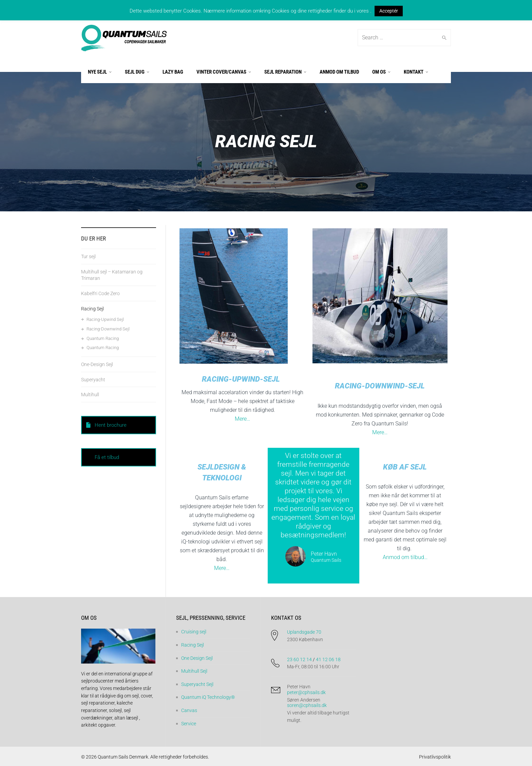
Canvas (189, 710)
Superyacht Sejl (197, 684)
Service (189, 724)
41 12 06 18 (328, 659)
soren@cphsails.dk (307, 705)
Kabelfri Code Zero (100, 293)
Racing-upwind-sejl (241, 379)
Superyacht (93, 380)
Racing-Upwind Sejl (105, 319)
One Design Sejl (197, 658)
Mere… (242, 419)
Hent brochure (106, 425)
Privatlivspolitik (435, 757)
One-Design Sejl (97, 364)
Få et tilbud (107, 457)
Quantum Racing (103, 338)
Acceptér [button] (389, 11)
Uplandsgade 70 (304, 632)
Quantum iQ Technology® (208, 697)
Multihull (90, 395)
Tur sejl (88, 256)
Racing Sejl (92, 309)
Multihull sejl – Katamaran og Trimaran (112, 275)
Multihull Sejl (194, 671)
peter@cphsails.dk (306, 692)
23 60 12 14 (299, 659)
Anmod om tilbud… (405, 557)
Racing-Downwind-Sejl (380, 386)
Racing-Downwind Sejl (108, 329)
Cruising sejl (194, 632)
